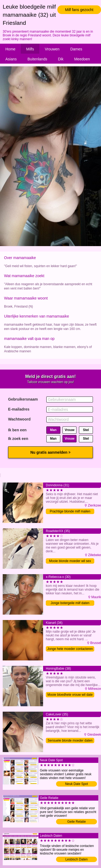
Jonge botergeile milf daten (70, 603)
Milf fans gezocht (79, 10)
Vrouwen (52, 49)
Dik (61, 59)
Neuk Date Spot (77, 784)
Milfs (30, 49)
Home (10, 49)
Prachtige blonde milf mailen (70, 511)
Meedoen (82, 59)
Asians (11, 59)
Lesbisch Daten (77, 859)
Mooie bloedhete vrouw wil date (70, 695)
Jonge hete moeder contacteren (70, 649)
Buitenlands (37, 59)
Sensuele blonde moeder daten (70, 740)
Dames (76, 49)
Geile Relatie (77, 822)
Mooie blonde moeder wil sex (70, 561)
